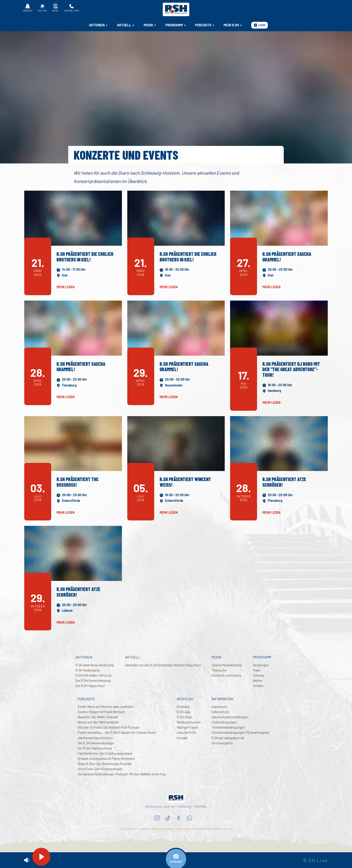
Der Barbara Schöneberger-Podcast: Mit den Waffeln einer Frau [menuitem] (122, 774)
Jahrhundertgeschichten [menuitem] (95, 738)
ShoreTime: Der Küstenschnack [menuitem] (100, 769)
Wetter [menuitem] (258, 681)
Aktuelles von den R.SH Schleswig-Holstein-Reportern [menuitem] (163, 665)
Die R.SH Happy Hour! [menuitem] (90, 686)
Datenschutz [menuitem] (220, 712)
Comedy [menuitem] (259, 675)
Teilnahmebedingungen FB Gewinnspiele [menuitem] (240, 733)
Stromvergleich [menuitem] (222, 743)
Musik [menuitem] (150, 25)
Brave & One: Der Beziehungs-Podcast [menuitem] (105, 764)
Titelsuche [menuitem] (219, 670)
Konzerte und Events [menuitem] (226, 675)
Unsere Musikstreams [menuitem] (227, 665)
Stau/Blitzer (71, 8)
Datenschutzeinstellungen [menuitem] (230, 717)
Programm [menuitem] (176, 25)
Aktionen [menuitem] (98, 25)
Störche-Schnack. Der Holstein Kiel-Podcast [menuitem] (109, 727)
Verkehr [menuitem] (258, 686)
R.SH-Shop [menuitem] (184, 717)
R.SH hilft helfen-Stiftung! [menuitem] (94, 675)
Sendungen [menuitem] (261, 665)
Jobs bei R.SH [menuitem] (186, 733)
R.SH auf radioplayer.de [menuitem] (228, 738)
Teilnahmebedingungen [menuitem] (228, 727)
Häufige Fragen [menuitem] (187, 727)
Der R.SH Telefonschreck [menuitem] (95, 748)
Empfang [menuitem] (183, 707)
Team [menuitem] (257, 670)
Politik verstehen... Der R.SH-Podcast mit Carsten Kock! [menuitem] (117, 733)
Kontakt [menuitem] (182, 738)
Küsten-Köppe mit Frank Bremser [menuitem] (101, 712)
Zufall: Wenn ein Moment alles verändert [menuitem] (106, 707)
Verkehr (27, 8)
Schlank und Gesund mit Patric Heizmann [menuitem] (106, 759)
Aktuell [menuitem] (126, 25)
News (55, 8)
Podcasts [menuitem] (205, 25)
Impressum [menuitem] (219, 707)
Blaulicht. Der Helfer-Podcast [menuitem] (98, 717)
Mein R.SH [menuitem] (233, 25)
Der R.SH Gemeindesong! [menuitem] (93, 681)
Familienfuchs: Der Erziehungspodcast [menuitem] (105, 753)
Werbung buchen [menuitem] (189, 722)
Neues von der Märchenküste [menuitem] (98, 722)
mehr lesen (66, 287)
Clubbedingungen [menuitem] (224, 722)
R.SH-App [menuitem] (184, 712)
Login (260, 25)
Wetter (42, 8)
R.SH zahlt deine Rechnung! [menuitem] (95, 665)
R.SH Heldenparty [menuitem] (88, 670)
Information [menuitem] (222, 699)
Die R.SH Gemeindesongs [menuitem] (96, 743)
